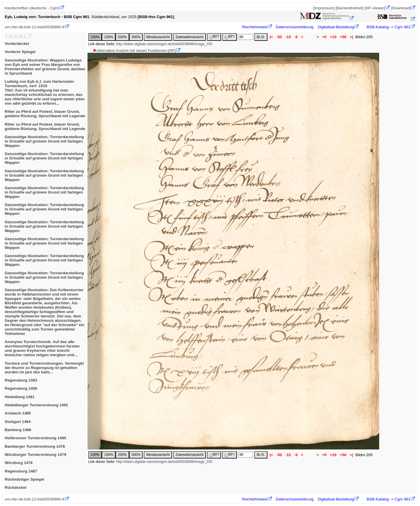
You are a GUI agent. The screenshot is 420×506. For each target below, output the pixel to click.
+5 (324, 37)
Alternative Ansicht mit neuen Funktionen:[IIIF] (134, 51)
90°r (230, 37)
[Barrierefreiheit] (349, 8)
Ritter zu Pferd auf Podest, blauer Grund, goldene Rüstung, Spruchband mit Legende (45, 114)
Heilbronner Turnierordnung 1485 (35, 438)
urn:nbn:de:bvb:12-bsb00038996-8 (35, 27)
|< (271, 37)
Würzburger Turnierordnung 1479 (35, 455)
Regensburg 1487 (21, 471)
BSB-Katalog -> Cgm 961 (388, 27)
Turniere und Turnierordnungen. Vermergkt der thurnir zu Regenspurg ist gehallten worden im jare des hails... (44, 368)
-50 (279, 37)
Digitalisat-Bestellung (336, 27)
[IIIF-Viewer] (375, 8)
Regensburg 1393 (21, 380)
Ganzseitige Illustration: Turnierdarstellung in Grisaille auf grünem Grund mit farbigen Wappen (44, 141)
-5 (296, 37)
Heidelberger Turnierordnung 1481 (36, 405)
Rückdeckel (15, 487)
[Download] (401, 8)
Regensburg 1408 (21, 388)
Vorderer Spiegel (20, 52)
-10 (288, 37)
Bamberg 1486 (18, 430)
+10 (333, 37)
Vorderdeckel (17, 44)
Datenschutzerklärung (295, 27)
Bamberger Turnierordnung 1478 (35, 446)
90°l (214, 37)
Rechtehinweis (255, 27)
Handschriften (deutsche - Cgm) (32, 8)
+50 (343, 37)
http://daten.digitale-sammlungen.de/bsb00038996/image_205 (164, 44)
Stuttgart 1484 (18, 422)
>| (351, 37)
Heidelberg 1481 (20, 397)
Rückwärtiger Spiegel (24, 479)
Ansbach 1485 (18, 413)
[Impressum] (324, 8)
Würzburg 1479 (19, 463)
